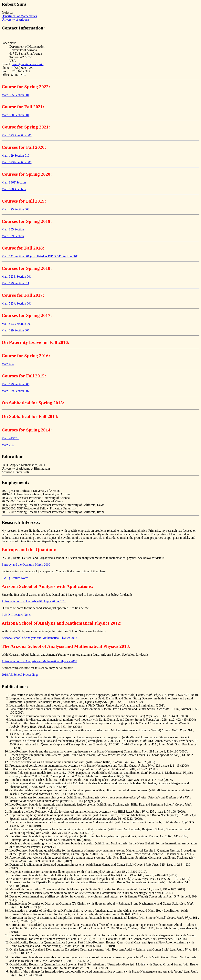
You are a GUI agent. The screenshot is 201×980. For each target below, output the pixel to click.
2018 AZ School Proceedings (20, 675)
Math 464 (8, 364)
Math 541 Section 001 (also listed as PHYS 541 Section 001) (40, 256)
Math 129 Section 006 (16, 384)
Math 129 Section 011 (15, 283)
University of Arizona (15, 20)
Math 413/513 (10, 438)
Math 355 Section (13, 229)
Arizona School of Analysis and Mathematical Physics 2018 (39, 661)
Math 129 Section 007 (16, 330)
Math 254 (8, 445)
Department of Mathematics (19, 16)
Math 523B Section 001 (16, 135)
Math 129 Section (13, 236)
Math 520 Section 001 (16, 115)
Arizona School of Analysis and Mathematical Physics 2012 (39, 638)
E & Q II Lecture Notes (16, 615)
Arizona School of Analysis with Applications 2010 (34, 601)
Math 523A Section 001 (16, 162)
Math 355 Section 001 (16, 95)
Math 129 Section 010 (16, 156)
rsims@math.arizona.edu (28, 64)
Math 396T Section (14, 182)
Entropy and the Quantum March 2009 (26, 565)
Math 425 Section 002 (16, 209)
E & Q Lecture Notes (15, 578)
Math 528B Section (14, 189)
